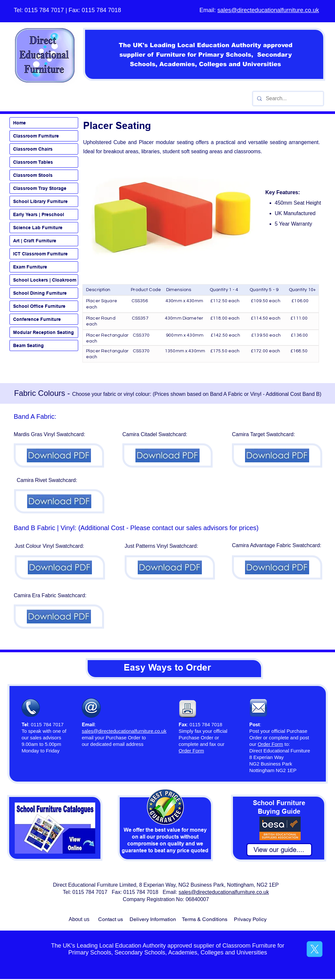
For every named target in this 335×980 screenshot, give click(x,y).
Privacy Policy (250, 919)
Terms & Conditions (205, 919)
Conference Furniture (37, 319)
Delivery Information (153, 919)
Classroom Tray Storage (40, 188)
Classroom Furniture (36, 136)
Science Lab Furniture (38, 228)
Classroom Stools (33, 175)
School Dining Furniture (40, 293)
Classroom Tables (33, 162)
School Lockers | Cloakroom (45, 280)
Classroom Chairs (33, 149)
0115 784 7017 (44, 10)
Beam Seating (28, 345)
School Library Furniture (40, 201)
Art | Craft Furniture (35, 241)
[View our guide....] (279, 850)
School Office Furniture (39, 306)
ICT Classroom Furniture (40, 254)
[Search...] (287, 99)
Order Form (271, 744)
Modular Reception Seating (44, 332)
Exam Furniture (30, 267)
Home (19, 123)
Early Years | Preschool (39, 214)
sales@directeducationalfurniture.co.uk (268, 10)
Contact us (111, 919)
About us (79, 919)
